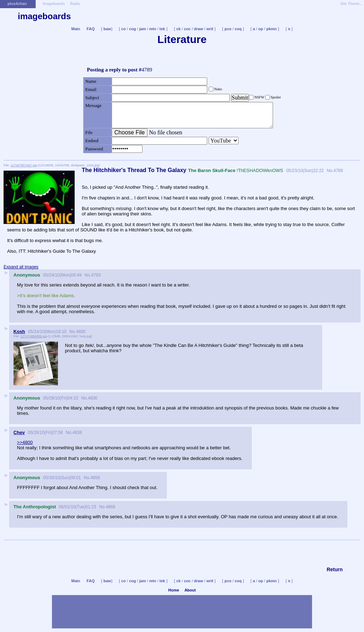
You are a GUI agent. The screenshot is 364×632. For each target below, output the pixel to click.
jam (143, 29)
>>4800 (25, 442)
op (261, 29)
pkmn (271, 29)
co (124, 29)
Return (335, 569)
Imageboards (54, 4)
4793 (96, 275)
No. (330, 171)
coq (238, 29)
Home (174, 590)
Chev (19, 432)
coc (187, 29)
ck (178, 29)
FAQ (91, 29)
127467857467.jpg (24, 165)
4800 (81, 332)
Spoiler (275, 97)
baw (107, 29)
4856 (95, 478)
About (190, 590)
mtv (153, 29)
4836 (93, 398)
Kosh (19, 331)
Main (76, 29)
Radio (75, 4)
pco (228, 29)
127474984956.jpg (34, 336)
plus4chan (17, 4)
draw (199, 29)
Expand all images (21, 267)
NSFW (259, 97)
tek (162, 29)
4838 (77, 433)
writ (210, 29)
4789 (338, 171)
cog (133, 29)
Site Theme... (351, 4)
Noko (218, 89)
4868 (111, 507)
